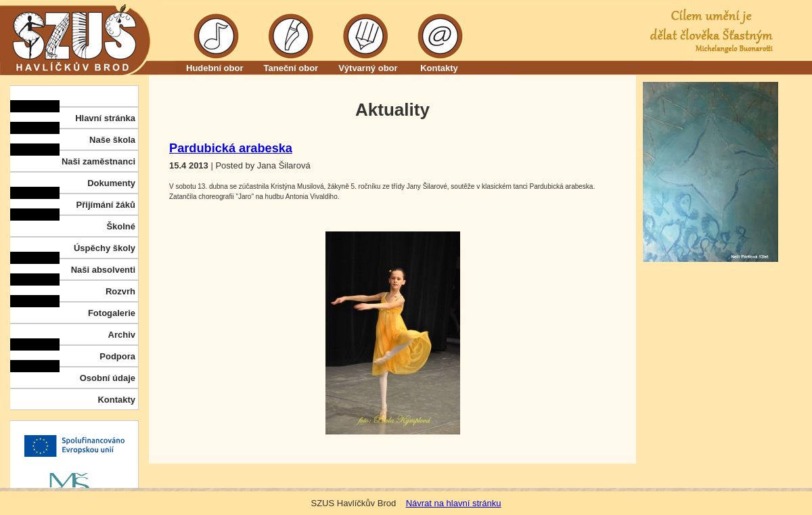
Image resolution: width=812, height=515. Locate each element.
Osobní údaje (108, 378)
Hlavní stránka (105, 118)
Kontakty (439, 68)
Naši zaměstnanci (98, 161)
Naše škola (112, 140)
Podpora (117, 356)
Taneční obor (291, 68)
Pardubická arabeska (231, 148)
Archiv (122, 335)
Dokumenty (111, 183)
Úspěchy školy (105, 248)
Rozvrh (120, 291)
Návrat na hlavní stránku (454, 503)
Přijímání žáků (106, 205)
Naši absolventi (103, 270)
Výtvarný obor (368, 68)
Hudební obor (215, 68)
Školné (121, 226)
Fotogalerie (112, 313)
